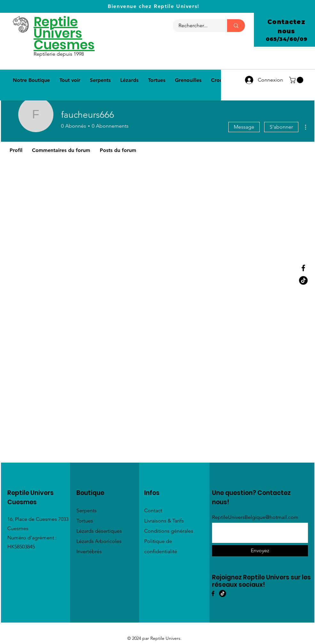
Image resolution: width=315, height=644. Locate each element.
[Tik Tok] (303, 280)
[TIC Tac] (223, 593)
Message (244, 127)
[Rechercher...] (196, 26)
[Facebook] (303, 268)
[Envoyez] (260, 551)
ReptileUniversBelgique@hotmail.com (255, 517)
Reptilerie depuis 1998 (59, 54)
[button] (297, 80)
